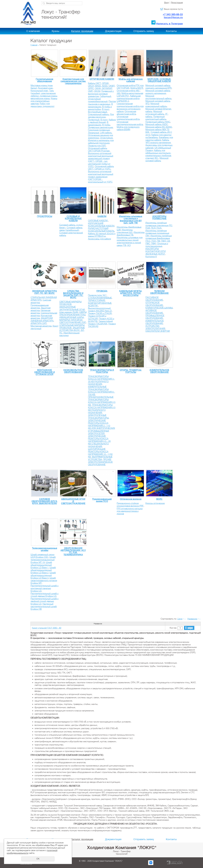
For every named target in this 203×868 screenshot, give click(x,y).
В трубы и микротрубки (100, 108)
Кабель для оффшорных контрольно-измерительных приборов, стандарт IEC (159, 154)
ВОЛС (159, 499)
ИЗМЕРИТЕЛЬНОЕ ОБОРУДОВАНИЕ (155, 322)
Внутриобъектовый (98, 112)
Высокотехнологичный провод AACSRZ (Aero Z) (100, 310)
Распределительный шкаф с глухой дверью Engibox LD (45, 595)
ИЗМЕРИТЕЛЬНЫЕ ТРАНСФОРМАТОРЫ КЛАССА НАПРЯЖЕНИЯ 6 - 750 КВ (101, 391)
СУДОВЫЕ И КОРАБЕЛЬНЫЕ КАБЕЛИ (73, 219)
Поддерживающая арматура (40, 307)
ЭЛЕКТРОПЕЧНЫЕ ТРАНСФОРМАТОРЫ (98, 417)
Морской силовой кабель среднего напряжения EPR (159, 87)
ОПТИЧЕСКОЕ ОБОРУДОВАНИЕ (154, 304)
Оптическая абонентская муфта (126, 113)
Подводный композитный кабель (156, 118)
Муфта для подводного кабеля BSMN (128, 128)
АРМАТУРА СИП (39, 323)
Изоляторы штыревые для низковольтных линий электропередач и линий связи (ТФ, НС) (130, 241)
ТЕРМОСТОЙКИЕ (97, 300)
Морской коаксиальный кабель (156, 105)
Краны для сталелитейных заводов (44, 101)
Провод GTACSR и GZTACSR (97, 317)
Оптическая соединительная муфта (128, 118)
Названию (192, 619)
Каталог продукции (82, 31)
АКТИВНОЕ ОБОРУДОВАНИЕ (154, 312)
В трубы (106, 125)
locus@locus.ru (173, 17)
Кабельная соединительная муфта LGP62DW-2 (129, 98)
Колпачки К (151, 257)
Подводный (94, 120)
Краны (56, 31)
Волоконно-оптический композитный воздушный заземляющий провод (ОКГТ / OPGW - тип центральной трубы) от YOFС (101, 160)
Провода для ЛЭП (97, 146)
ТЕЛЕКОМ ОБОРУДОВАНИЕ (159, 292)
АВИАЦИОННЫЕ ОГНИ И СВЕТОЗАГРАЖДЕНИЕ (73, 501)
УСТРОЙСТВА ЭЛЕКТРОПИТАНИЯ (155, 327)
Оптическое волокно (131, 499)
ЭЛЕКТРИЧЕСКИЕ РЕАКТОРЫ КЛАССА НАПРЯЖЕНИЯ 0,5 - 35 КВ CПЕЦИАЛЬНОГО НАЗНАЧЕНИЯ (99, 441)
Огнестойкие (106, 138)
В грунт (106, 109)
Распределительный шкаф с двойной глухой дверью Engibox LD (45, 601)
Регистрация (177, 3)
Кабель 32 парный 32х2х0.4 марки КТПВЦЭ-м (102, 235)
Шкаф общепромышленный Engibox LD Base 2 (43, 570)
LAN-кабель (106, 133)
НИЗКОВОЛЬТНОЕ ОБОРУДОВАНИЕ (73, 371)
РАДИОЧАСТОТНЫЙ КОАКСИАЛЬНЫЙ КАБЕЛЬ (101, 230)
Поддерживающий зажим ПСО (102, 500)
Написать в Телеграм (169, 24)
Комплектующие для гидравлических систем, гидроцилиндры (73, 81)
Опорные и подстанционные (157, 245)
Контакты (171, 31)
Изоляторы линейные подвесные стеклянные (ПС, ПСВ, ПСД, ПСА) (159, 225)
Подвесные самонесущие (100, 127)
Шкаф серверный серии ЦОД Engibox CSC (43, 556)
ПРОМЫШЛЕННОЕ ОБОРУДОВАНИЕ (155, 317)
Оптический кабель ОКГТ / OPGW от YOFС (101, 168)
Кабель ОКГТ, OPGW (98, 83)
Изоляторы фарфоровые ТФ (131, 234)
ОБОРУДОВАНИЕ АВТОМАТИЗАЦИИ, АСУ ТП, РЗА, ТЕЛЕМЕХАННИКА (73, 551)
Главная (34, 45)
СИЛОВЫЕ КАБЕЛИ (98, 221)
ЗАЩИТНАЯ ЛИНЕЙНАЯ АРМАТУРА (42, 319)
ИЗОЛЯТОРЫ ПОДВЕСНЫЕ (159, 218)
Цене (180, 619)
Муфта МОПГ (137, 88)
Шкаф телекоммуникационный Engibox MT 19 (43, 560)
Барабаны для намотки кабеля (159, 139)
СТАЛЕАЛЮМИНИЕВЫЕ (100, 298)
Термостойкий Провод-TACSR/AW (100, 323)
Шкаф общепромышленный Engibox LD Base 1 (41, 565)
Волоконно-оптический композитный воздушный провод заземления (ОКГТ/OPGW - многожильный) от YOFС (101, 177)
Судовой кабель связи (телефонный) (71, 229)
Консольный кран (39, 91)
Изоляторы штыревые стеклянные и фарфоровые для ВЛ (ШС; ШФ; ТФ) (131, 220)
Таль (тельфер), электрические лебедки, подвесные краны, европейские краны (44, 95)
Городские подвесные (99, 130)
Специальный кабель (98, 114)
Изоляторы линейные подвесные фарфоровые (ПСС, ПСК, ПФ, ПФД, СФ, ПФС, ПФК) (159, 240)
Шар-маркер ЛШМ (69, 312)
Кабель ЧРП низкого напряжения (158, 141)
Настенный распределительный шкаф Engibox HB (44, 607)
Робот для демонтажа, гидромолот (43, 105)
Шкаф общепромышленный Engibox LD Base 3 (43, 575)
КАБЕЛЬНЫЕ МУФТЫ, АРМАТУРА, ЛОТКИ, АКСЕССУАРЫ (131, 293)
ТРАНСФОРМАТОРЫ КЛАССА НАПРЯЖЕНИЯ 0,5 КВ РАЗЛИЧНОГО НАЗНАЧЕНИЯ (102, 409)
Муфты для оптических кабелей (131, 80)
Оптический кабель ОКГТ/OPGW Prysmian (99, 150)
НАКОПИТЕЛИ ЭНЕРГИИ (158, 331)
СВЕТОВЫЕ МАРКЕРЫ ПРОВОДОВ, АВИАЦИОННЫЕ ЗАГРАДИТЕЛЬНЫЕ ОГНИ (72, 306)
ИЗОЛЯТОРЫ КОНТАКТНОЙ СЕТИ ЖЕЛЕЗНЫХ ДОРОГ (156, 251)
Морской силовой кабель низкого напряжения (158, 92)
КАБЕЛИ (102, 216)
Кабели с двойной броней (102, 121)
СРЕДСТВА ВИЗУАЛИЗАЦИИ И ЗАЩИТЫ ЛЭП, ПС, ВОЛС (73, 294)
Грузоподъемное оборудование (44, 80)
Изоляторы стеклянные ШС (125, 231)
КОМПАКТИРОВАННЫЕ (100, 303)
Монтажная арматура (41, 326)
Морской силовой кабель (157, 159)
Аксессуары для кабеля (99, 239)
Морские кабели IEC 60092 (159, 127)
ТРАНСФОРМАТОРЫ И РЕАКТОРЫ (102, 371)
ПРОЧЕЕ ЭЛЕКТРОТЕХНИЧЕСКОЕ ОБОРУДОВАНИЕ (100, 462)
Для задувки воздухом (101, 116)
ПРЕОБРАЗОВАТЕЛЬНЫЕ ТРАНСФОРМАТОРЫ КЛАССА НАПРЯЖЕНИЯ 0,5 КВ (102, 401)
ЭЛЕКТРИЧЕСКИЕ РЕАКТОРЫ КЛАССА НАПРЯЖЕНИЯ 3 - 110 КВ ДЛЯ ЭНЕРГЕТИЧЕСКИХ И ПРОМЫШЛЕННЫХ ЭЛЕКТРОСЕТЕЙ (101, 427)
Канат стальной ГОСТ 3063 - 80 (47, 628)
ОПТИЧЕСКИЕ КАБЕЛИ (102, 79)
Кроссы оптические (155, 503)
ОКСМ (97, 91)
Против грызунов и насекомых (102, 103)
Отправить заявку (144, 31)
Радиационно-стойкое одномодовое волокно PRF (130, 505)
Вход (167, 3)
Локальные (94, 133)
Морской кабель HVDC (157, 124)
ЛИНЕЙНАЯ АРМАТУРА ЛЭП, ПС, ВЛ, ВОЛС (44, 292)
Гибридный (105, 96)
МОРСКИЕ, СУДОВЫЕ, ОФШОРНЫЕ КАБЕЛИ (159, 80)
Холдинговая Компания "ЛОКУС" (122, 848)
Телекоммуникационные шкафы (45, 549)
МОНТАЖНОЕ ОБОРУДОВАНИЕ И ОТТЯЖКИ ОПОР (45, 372)
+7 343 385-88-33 (173, 14)
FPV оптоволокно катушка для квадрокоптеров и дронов (130, 511)
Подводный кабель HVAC (158, 122)
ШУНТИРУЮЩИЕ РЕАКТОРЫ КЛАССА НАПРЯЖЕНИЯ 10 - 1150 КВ (100, 453)
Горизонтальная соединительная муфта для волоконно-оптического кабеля (130, 108)
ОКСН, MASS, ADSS (98, 86)
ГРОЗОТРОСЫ (45, 216)
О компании (33, 31)
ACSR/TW (93, 306)
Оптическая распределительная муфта (130, 123)
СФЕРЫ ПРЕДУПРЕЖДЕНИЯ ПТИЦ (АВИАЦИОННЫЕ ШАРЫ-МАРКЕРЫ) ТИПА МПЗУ (73, 316)
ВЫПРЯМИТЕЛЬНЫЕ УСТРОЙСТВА (100, 458)
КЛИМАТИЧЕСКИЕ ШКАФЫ (159, 308)
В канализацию (100, 105)
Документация (113, 31)
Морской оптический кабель (155, 113)
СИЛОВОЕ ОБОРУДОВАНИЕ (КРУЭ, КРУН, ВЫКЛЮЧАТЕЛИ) (45, 501)
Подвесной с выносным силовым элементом (101, 94)
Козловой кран (45, 88)
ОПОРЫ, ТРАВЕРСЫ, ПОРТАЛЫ (131, 371)
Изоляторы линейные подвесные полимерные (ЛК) (157, 233)
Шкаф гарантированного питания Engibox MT (44, 581)
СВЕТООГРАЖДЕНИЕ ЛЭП (73, 322)
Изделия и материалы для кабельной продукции (101, 142)
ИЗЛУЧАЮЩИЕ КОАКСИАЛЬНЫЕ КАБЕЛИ (101, 225)
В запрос (189, 628)
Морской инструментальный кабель (158, 97)
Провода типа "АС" (97, 295)
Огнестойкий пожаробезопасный (98, 100)
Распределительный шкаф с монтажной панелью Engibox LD (45, 588)
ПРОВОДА (102, 291)
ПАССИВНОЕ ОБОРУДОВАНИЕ (154, 299)
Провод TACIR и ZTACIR (100, 313)
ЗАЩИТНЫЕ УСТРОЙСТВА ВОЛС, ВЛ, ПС (72, 330)
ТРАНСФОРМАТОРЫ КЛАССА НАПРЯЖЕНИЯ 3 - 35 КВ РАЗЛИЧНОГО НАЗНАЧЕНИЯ (101, 380)
